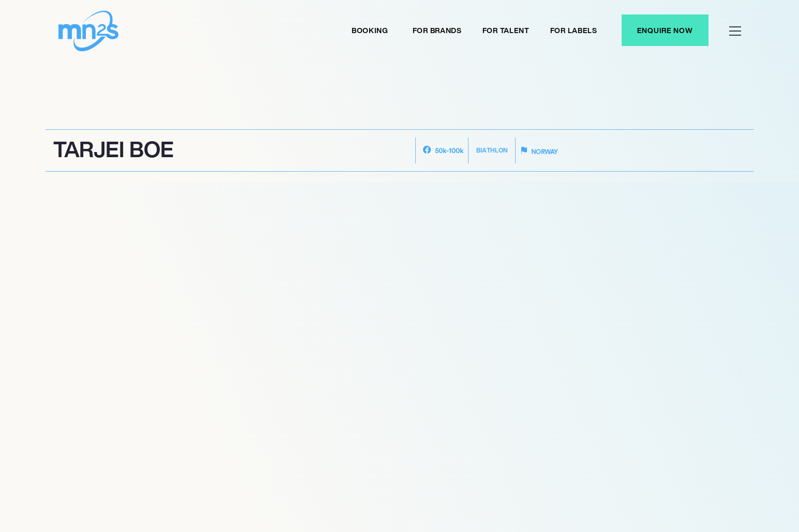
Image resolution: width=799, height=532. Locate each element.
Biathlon (492, 150)
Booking (370, 30)
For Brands (437, 30)
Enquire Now (665, 30)
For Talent (506, 30)
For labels (574, 30)
